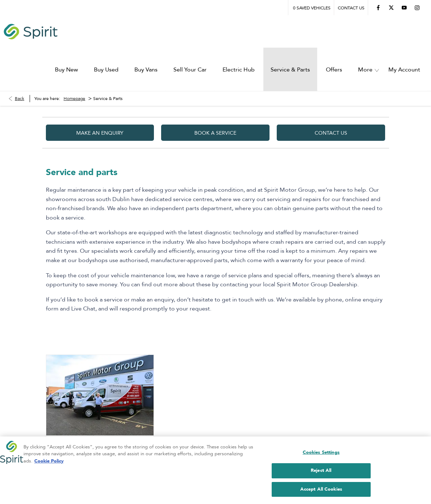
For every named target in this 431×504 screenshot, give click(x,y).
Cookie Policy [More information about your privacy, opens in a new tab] (49, 462)
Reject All (321, 472)
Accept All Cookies (321, 491)
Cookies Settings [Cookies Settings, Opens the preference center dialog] (321, 454)
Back (20, 56)
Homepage (74, 56)
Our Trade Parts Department (89, 418)
